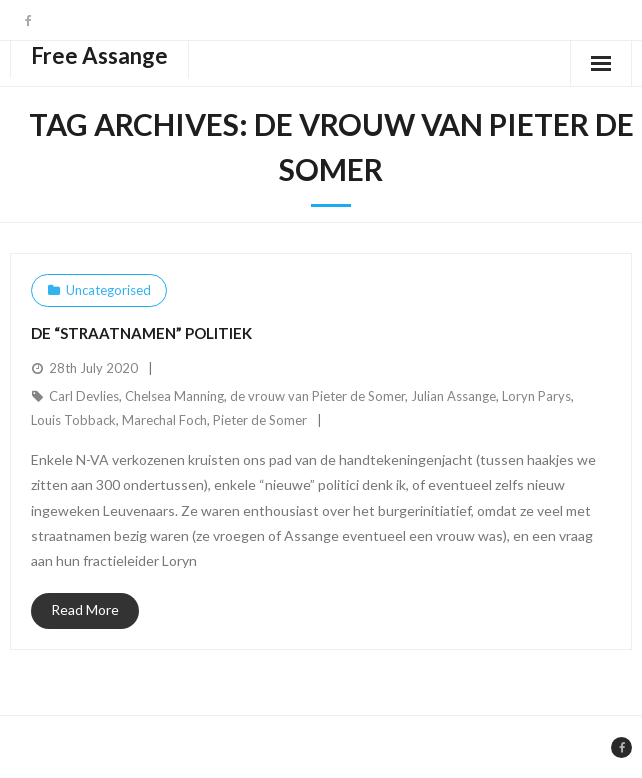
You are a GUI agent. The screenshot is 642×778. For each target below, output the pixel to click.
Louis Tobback (73, 420)
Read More (85, 609)
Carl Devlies (84, 396)
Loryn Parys (536, 396)
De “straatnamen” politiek (141, 333)
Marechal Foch (164, 420)
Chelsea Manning (174, 396)
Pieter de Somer (260, 420)
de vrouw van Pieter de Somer (317, 396)
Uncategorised (108, 290)
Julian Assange (453, 396)
